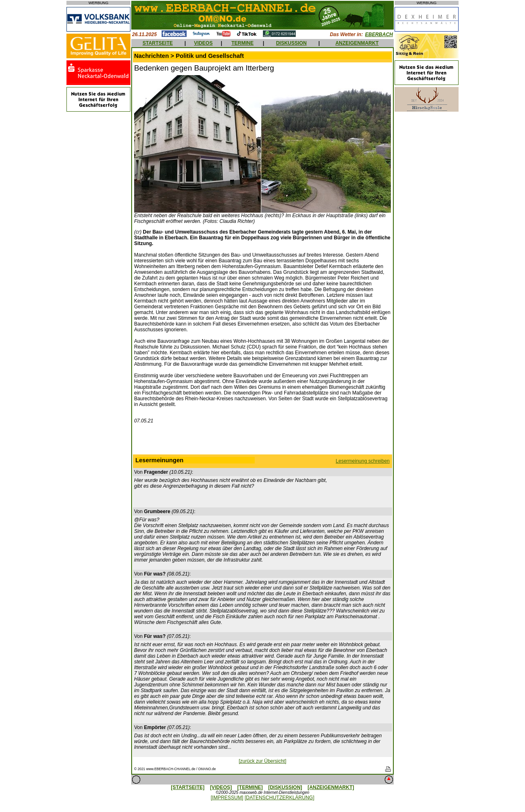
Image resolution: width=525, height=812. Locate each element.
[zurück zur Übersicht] (262, 761)
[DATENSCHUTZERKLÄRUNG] (279, 798)
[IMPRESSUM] (227, 798)
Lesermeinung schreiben (363, 461)
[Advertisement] (262, 441)
